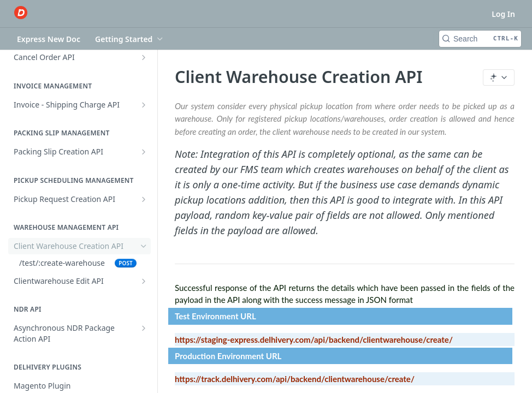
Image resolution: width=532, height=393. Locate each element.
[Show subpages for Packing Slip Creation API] (144, 152)
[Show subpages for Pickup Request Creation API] (144, 199)
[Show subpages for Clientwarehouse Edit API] (144, 281)
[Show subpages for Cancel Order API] (144, 57)
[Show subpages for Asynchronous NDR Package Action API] (144, 328)
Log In (503, 14)
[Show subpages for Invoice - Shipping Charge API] (144, 105)
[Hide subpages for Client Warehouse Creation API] (144, 246)
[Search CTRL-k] (480, 39)
